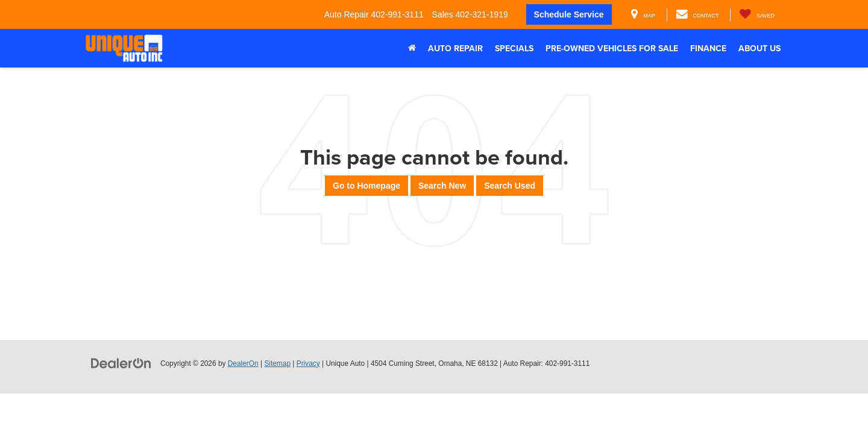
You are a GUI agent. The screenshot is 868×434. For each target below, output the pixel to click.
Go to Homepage (366, 186)
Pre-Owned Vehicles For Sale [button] (612, 48)
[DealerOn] (121, 363)
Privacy (308, 363)
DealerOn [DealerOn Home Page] (243, 363)
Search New (442, 186)
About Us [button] (759, 48)
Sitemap (277, 363)
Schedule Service (569, 14)
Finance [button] (708, 48)
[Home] (412, 48)
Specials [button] (514, 48)
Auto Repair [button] (455, 48)
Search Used (510, 186)
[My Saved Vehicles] (757, 15)
